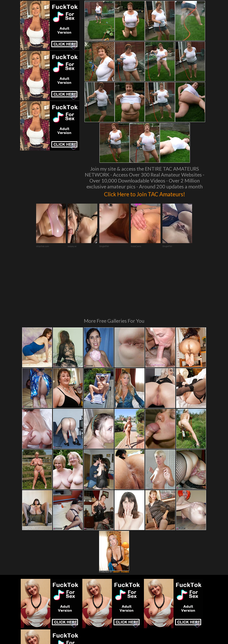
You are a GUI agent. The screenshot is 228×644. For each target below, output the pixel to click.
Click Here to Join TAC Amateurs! (145, 194)
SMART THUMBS (121, 518)
